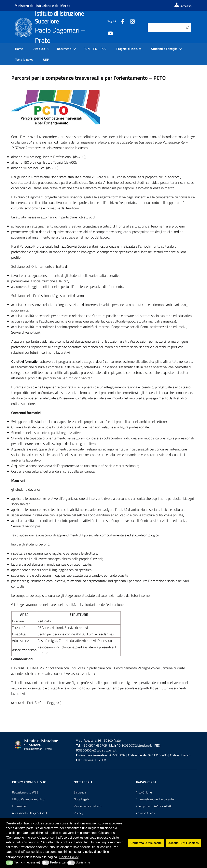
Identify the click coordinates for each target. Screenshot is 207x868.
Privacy (78, 813)
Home (19, 49)
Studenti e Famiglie (164, 49)
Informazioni (20, 806)
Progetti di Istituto (129, 49)
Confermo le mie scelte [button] (146, 843)
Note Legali (81, 799)
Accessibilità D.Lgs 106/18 (29, 813)
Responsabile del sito (88, 806)
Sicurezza (80, 792)
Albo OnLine (144, 792)
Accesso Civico (145, 813)
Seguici (112, 21)
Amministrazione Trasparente (155, 799)
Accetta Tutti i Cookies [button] (184, 843)
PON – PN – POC (95, 49)
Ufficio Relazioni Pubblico (28, 799)
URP (46, 60)
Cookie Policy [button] (69, 857)
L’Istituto (39, 49)
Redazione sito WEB (25, 792)
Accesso (183, 6)
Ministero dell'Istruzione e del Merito (42, 6)
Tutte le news (24, 60)
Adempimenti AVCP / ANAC (154, 806)
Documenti (64, 49)
